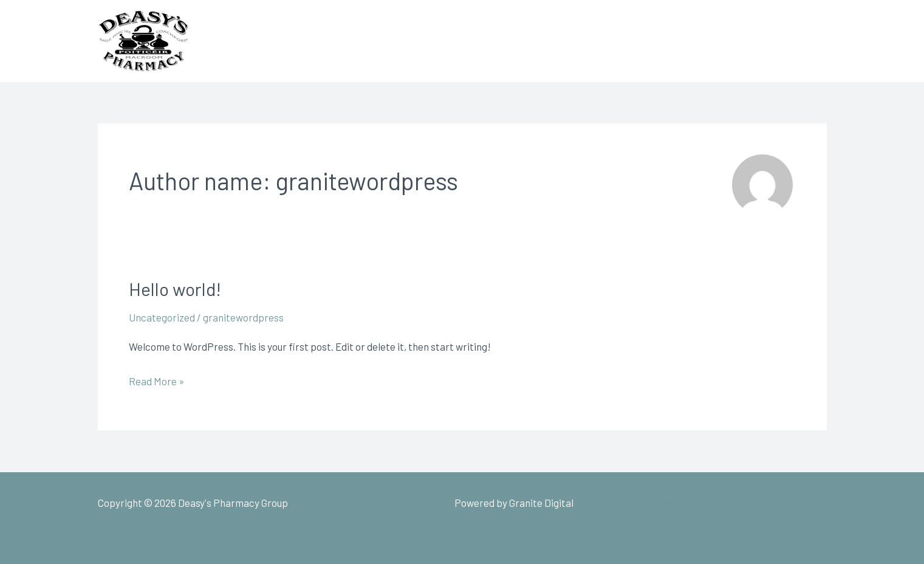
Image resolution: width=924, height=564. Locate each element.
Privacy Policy (750, 503)
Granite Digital (541, 503)
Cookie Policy (679, 503)
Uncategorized (162, 317)
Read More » (156, 380)
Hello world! (175, 289)
